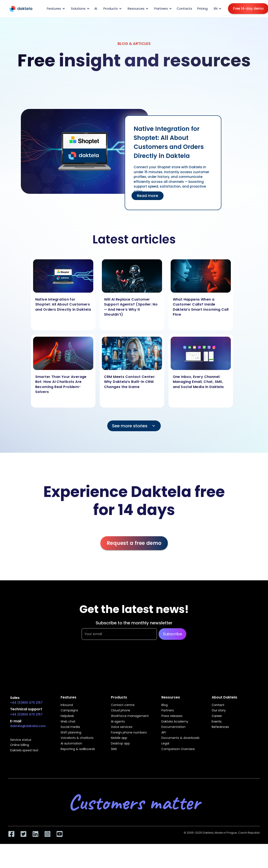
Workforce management (130, 716)
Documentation (173, 727)
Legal (165, 744)
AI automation (71, 744)
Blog (165, 705)
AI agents (118, 722)
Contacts (184, 8)
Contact (218, 705)
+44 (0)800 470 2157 (26, 703)
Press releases (172, 716)
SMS (114, 749)
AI (96, 8)
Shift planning (71, 733)
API (164, 733)
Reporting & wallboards (78, 749)
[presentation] (114, 661)
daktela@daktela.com (28, 726)
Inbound (67, 705)
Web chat (68, 722)
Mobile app (119, 738)
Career (217, 716)
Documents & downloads (180, 738)
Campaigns (69, 711)
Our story (219, 711)
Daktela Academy (175, 722)
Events (217, 722)
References (220, 727)
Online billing (20, 745)
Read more (148, 196)
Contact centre (123, 705)
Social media (70, 727)
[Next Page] (134, 426)
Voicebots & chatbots (77, 738)
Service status (21, 740)
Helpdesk (67, 716)
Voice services (122, 727)
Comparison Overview (178, 749)
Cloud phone (121, 711)
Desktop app (120, 744)
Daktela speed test (24, 750)
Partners (168, 711)
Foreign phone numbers (129, 733)
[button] (55, 9)
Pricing (202, 8)
